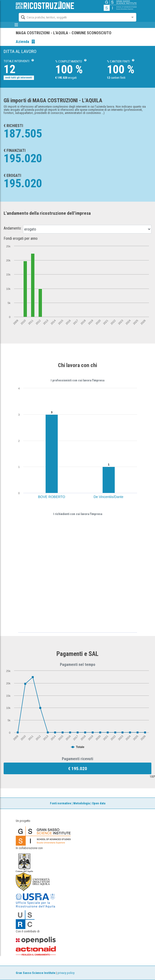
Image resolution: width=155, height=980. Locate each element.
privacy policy (66, 973)
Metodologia (82, 803)
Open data (99, 803)
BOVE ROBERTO (52, 497)
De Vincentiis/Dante (109, 497)
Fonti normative (61, 803)
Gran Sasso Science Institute (36, 973)
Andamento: (13, 228)
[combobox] (73, 17)
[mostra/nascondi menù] (16, 25)
